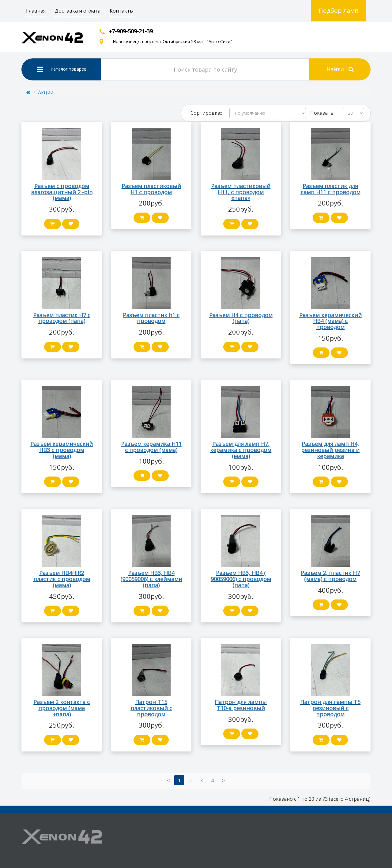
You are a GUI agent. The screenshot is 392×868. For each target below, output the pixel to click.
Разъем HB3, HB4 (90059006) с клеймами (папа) (151, 579)
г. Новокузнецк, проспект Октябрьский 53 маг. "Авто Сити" (170, 41)
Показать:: (323, 113)
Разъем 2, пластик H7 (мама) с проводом (330, 576)
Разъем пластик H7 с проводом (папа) (62, 318)
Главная (36, 11)
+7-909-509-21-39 (131, 31)
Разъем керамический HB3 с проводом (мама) (62, 450)
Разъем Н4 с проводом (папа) (241, 318)
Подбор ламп (339, 11)
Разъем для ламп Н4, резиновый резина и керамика (330, 450)
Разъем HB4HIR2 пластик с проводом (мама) (62, 579)
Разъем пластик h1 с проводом (151, 318)
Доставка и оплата (78, 11)
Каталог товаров (62, 69)
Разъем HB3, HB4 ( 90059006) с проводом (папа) (241, 579)
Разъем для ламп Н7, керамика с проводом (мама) (241, 450)
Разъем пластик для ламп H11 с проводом (330, 189)
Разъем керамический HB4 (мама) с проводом (330, 321)
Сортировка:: (206, 113)
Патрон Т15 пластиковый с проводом (151, 708)
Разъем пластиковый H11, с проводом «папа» (241, 192)
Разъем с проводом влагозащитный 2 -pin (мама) (62, 192)
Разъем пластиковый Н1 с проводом (151, 189)
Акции (46, 92)
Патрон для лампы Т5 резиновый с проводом (330, 708)
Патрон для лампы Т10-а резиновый (241, 705)
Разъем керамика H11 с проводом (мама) (151, 447)
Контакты (122, 11)
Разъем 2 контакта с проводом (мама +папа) (62, 708)
